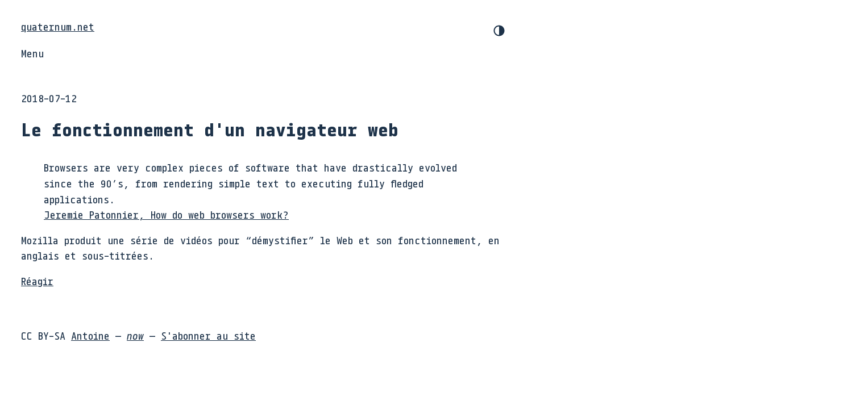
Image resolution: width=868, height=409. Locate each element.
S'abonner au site (208, 336)
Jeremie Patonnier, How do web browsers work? (166, 215)
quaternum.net (58, 27)
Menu (32, 53)
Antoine (90, 336)
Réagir (37, 281)
